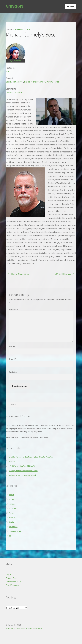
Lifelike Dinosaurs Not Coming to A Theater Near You (31, 457)
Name (13, 346)
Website (13, 372)
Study (11, 522)
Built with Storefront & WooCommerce (24, 628)
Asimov (12, 461)
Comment (15, 309)
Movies (12, 504)
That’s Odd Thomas (62, 274)
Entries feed (11, 578)
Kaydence (17, 61)
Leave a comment (14, 92)
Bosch (9, 82)
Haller (27, 82)
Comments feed (13, 582)
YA (10, 536)
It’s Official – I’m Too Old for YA (22, 466)
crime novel (18, 82)
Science (12, 517)
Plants (12, 513)
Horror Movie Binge (20, 274)
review (50, 82)
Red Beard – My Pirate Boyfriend (22, 475)
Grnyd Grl (14, 6)
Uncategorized (15, 531)
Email (13, 359)
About (11, 495)
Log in (9, 575)
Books (9, 71)
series (56, 82)
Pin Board (13, 508)
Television (13, 527)
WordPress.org (13, 585)
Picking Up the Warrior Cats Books (23, 471)
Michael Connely (38, 82)
